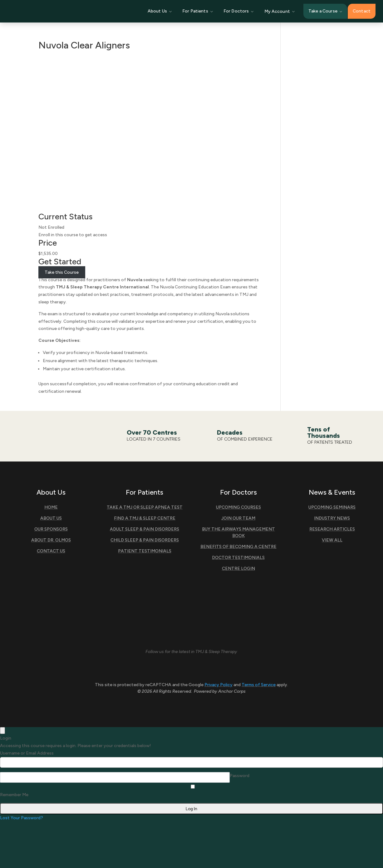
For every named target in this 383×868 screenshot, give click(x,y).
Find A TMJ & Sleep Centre (145, 518)
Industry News (332, 518)
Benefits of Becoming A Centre (238, 547)
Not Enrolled (51, 227)
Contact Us (51, 551)
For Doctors (239, 11)
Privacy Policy (219, 685)
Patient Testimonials (145, 551)
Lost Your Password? (22, 818)
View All (332, 540)
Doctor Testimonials (238, 558)
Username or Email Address (27, 753)
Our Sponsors (51, 529)
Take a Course (325, 11)
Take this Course (62, 272)
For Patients (198, 11)
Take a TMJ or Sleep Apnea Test (145, 507)
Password (240, 776)
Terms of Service (259, 685)
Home (51, 507)
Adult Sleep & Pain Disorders (145, 529)
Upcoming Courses (238, 507)
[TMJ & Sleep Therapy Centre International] (54, 11)
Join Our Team (238, 518)
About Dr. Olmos (51, 540)
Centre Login (238, 569)
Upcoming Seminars (332, 507)
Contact (362, 11)
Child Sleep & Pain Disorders (145, 540)
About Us (160, 11)
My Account (280, 11)
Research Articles (332, 529)
